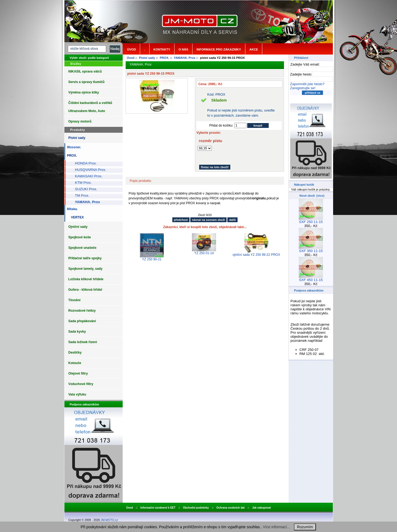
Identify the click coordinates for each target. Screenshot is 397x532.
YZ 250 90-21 (152, 259)
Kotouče (75, 363)
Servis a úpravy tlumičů (87, 82)
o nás (183, 49)
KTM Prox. (81, 183)
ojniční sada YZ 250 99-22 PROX (256, 255)
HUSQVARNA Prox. (89, 170)
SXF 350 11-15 (311, 249)
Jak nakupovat (261, 508)
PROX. (164, 58)
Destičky (75, 353)
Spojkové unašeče (83, 248)
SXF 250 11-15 (311, 220)
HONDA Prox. (84, 163)
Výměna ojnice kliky (84, 92)
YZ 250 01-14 (204, 253)
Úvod (132, 49)
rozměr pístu (211, 141)
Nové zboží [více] (312, 196)
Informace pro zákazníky (219, 49)
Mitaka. (72, 209)
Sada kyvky (77, 332)
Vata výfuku (77, 394)
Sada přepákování (82, 321)
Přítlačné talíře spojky (85, 258)
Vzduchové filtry (81, 384)
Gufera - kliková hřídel (85, 290)
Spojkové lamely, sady (85, 269)
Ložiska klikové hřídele (86, 279)
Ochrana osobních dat (231, 508)
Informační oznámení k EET (158, 508)
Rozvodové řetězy (82, 311)
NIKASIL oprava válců (85, 71)
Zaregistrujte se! (303, 88)
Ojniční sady (78, 227)
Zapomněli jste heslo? (307, 84)
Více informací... (276, 527)
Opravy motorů (80, 121)
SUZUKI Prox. (84, 189)
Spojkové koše (80, 237)
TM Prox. (80, 195)
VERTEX (77, 217)
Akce (254, 49)
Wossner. (73, 147)
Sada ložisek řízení (83, 342)
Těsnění (74, 300)
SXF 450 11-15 (311, 278)
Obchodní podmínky (196, 508)
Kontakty (162, 49)
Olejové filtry (78, 373)
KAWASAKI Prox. (87, 176)
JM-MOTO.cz (109, 520)
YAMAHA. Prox (185, 58)
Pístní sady (147, 58)
